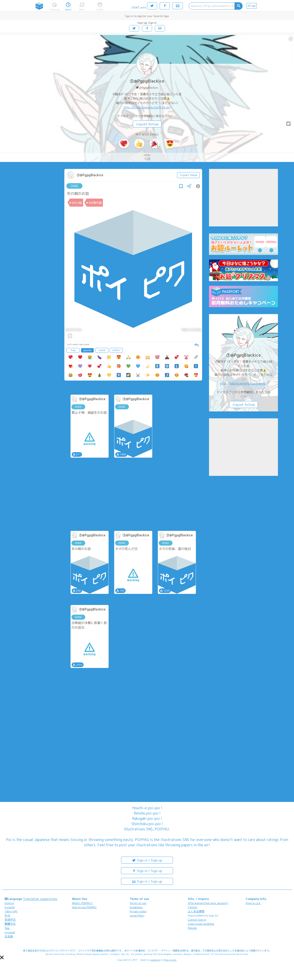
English (9, 903)
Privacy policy (138, 911)
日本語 (9, 936)
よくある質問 (196, 911)
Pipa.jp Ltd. (253, 903)
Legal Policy (137, 915)
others (116, 350)
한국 (7, 915)
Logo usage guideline (201, 924)
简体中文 (10, 920)
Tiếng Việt (11, 911)
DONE (75, 186)
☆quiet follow (147, 124)
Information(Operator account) (208, 903)
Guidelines (136, 907)
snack (102, 350)
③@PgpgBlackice (147, 81)
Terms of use (138, 903)
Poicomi (192, 928)
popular (88, 350)
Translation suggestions (40, 899)
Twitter (193, 907)
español (10, 907)
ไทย (7, 928)
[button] (2, 957)
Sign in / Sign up (147, 860)
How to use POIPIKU (84, 907)
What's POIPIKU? (82, 903)
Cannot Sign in (197, 920)
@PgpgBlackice (148, 88)
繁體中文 (10, 924)
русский (10, 932)
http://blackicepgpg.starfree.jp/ (147, 107)
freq (73, 350)
